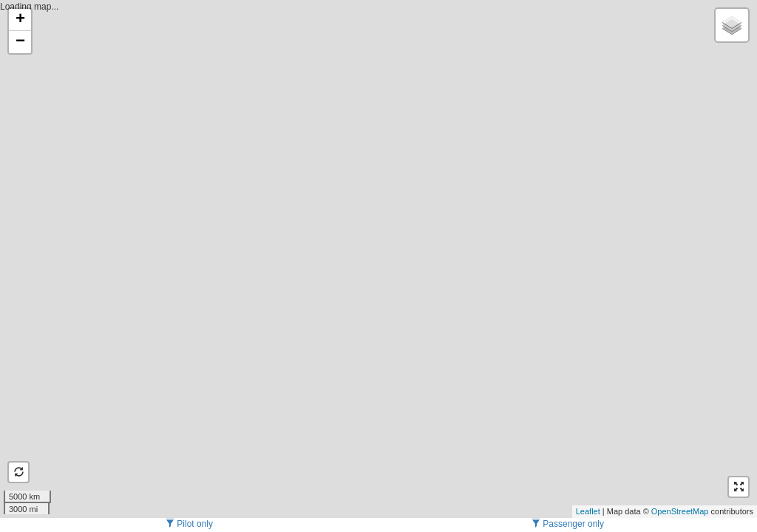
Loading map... (377, 259)
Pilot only (189, 524)
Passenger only (568, 524)
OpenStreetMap (680, 511)
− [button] (20, 42)
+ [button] (20, 20)
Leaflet (588, 511)
